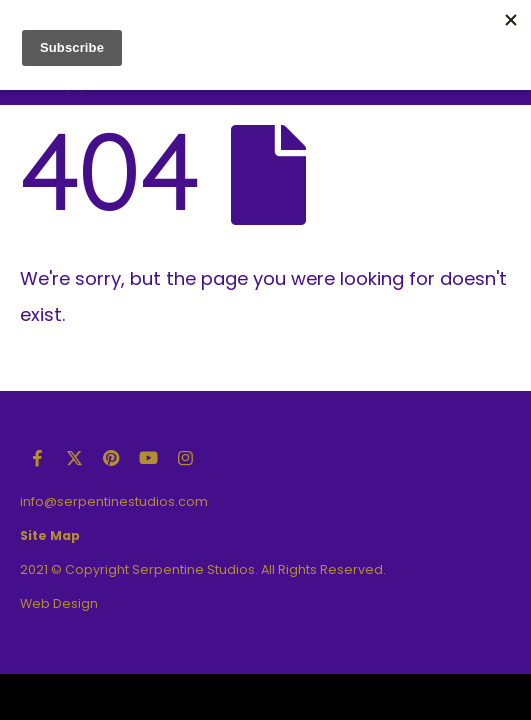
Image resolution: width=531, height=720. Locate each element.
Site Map (50, 535)
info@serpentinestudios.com (114, 501)
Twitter (74, 458)
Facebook (37, 458)
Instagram (185, 458)
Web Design (59, 603)
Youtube (148, 458)
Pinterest (111, 458)
